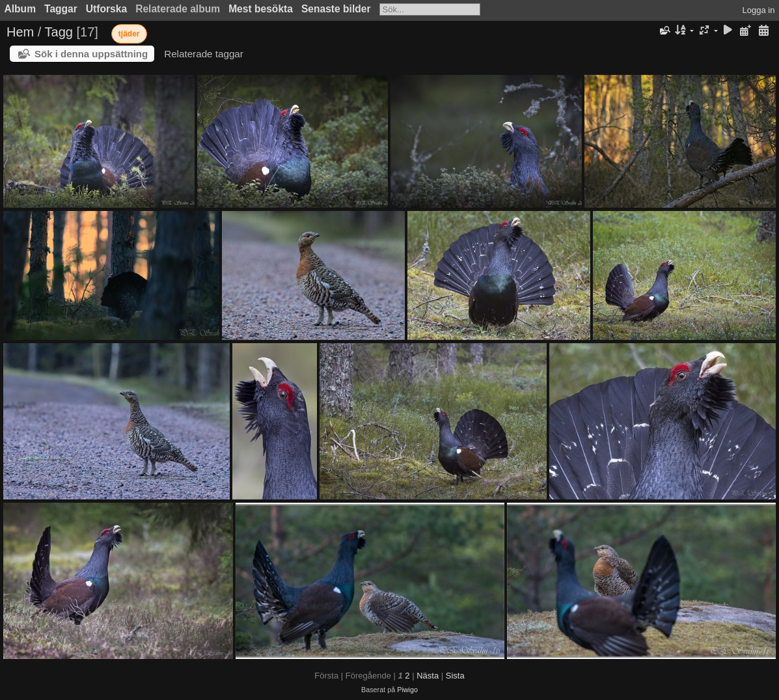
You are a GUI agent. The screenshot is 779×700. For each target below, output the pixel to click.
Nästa (428, 676)
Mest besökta (261, 9)
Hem (20, 32)
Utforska (106, 9)
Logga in (759, 10)
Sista (455, 676)
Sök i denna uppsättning (91, 54)
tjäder (129, 34)
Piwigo (407, 690)
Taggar (61, 9)
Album (20, 9)
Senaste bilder (336, 9)
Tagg (59, 32)
